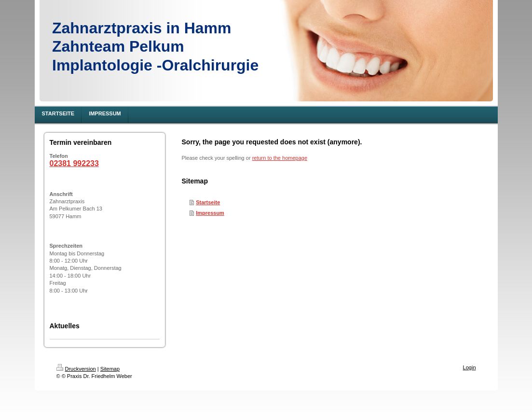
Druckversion (76, 369)
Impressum (210, 213)
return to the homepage (280, 158)
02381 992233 (74, 163)
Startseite (208, 202)
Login (470, 367)
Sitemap (110, 369)
